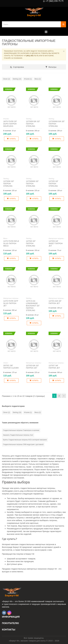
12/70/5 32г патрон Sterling (53, 184)
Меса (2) (38, 79)
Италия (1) (28, 79)
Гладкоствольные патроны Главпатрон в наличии (21, 430)
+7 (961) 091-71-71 (54, 1)
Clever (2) (6, 79)
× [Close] (64, 51)
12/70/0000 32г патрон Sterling (32, 184)
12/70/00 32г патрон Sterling (9, 184)
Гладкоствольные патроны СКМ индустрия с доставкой (23, 444)
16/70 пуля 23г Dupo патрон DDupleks (10, 124)
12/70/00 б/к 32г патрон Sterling (33, 124)
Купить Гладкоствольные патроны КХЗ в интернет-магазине (25, 440)
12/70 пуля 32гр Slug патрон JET (11, 303)
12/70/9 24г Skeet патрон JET (56, 243)
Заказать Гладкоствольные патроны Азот (18, 435)
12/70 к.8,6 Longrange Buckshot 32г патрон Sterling (33, 306)
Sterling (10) (17, 79)
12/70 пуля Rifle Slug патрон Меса (11, 243)
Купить (11, 139)
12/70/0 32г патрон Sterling (31, 243)
